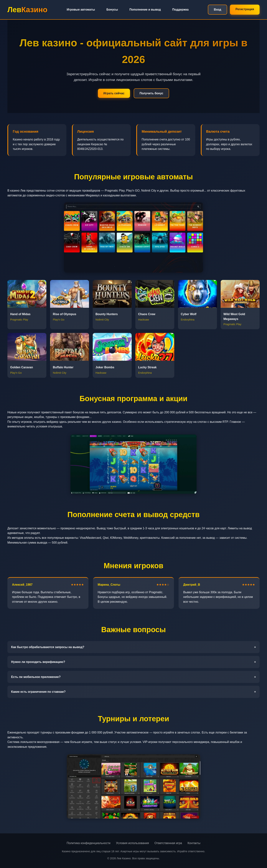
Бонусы (112, 10)
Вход (217, 10)
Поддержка (180, 10)
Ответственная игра (168, 843)
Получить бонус (151, 93)
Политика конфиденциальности (88, 843)
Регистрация (245, 9)
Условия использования (132, 843)
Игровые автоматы (81, 10)
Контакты (194, 843)
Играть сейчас (114, 93)
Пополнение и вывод (145, 10)
